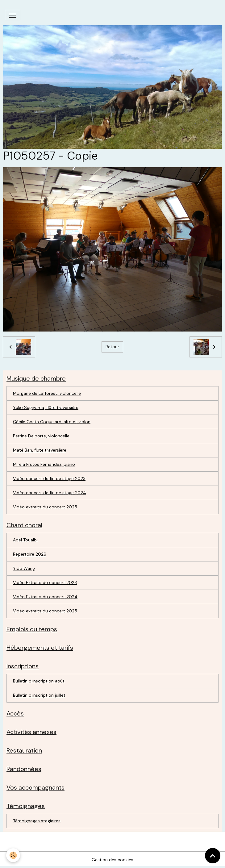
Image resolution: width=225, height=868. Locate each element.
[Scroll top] (213, 856)
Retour (112, 347)
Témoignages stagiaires (37, 821)
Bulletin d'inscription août (39, 681)
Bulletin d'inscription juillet (39, 695)
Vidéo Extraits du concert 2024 (45, 597)
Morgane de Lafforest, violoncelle (47, 393)
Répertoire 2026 (30, 554)
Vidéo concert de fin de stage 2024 (50, 493)
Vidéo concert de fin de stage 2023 (49, 478)
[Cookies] (13, 855)
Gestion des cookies (112, 860)
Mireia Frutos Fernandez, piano (44, 464)
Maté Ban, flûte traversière (40, 450)
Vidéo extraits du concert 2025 (45, 507)
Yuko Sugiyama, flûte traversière (46, 407)
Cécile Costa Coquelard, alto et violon (52, 422)
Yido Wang (24, 568)
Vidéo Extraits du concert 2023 (45, 582)
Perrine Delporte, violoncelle (41, 436)
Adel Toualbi (25, 540)
